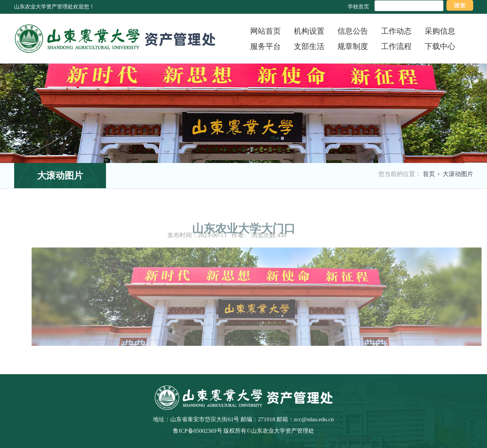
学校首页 (358, 7)
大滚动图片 (458, 174)
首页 (429, 174)
